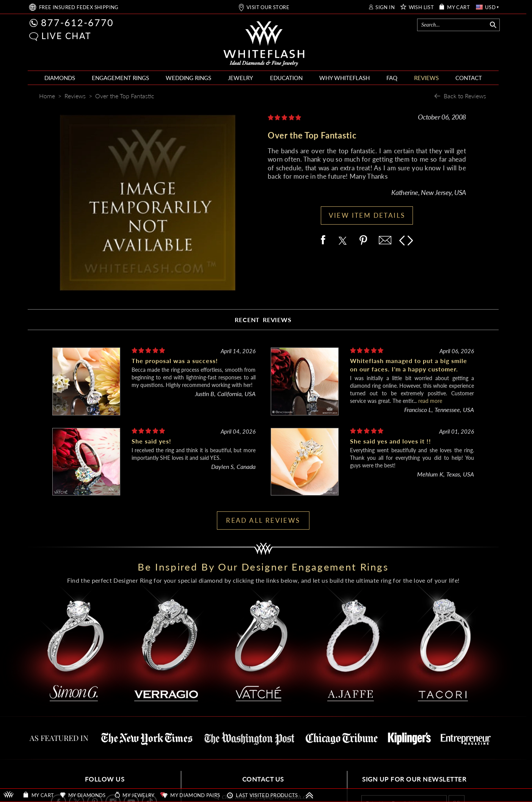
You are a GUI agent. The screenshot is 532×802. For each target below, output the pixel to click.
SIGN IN (385, 7)
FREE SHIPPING (79, 7)
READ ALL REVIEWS (263, 520)
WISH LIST (421, 7)
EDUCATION (286, 78)
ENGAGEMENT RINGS (120, 78)
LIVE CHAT (66, 36)
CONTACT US (263, 779)
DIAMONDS (60, 78)
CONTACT (469, 78)
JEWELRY (240, 78)
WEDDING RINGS (188, 78)
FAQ (392, 78)
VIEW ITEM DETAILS (367, 215)
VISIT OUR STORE (268, 7)
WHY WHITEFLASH (344, 78)
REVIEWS (426, 78)
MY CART (458, 7)
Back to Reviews (465, 96)
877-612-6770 (77, 22)
